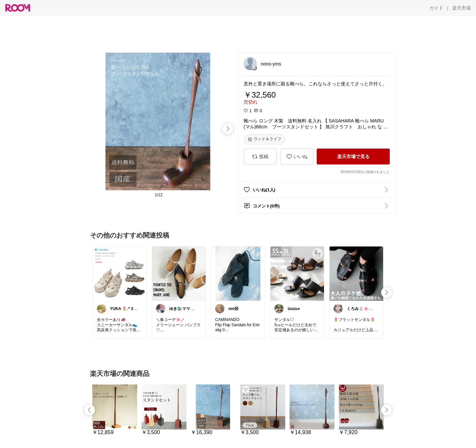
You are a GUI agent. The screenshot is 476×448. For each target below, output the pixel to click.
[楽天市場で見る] (353, 157)
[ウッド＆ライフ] (264, 139)
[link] (120, 273)
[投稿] (260, 157)
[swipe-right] (228, 129)
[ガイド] (436, 8)
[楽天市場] (461, 8)
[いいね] (297, 157)
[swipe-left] (90, 410)
